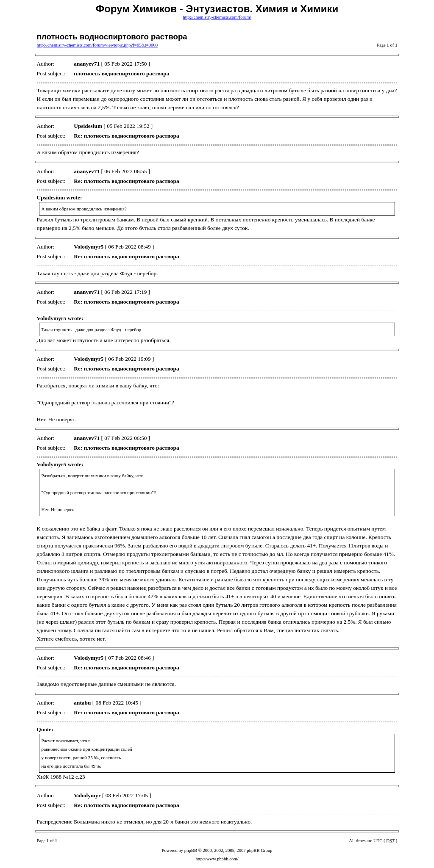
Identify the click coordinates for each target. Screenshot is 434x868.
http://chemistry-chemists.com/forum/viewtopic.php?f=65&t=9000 (97, 45)
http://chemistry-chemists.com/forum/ (217, 17)
